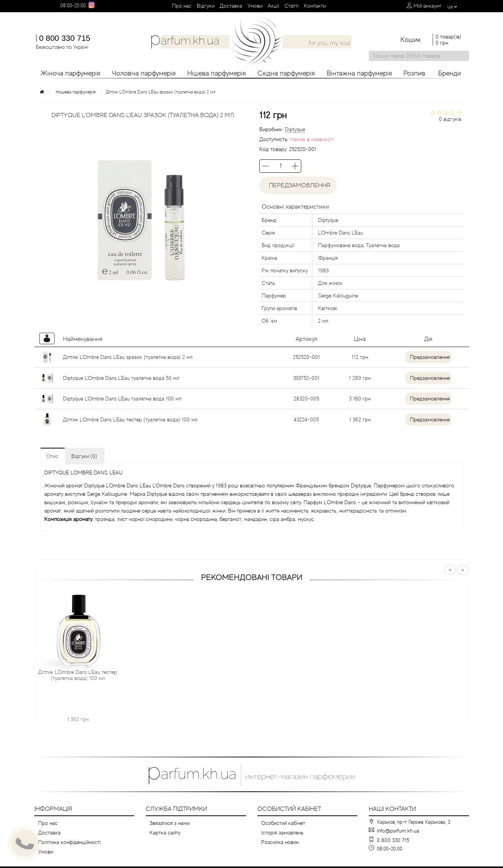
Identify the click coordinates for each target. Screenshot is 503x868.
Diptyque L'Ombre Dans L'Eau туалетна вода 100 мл (122, 399)
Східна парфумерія (286, 73)
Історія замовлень (282, 833)
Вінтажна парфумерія (359, 73)
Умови (255, 6)
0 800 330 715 (65, 38)
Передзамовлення (298, 185)
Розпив (414, 73)
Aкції (273, 6)
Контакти (315, 6)
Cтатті (292, 6)
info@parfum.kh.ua (398, 831)
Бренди (450, 73)
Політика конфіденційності (69, 842)
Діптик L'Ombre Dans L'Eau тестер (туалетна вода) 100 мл (130, 420)
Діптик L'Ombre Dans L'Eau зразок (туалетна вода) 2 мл (128, 357)
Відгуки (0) (84, 456)
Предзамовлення (430, 357)
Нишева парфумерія (76, 92)
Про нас (182, 6)
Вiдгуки (206, 6)
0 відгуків (450, 119)
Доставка (231, 6)
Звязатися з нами (170, 823)
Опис (52, 456)
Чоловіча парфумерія (144, 73)
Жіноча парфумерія (70, 73)
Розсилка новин (280, 842)
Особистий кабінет (283, 823)
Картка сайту (165, 833)
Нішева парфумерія (217, 73)
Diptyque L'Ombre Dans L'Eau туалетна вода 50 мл (121, 378)
